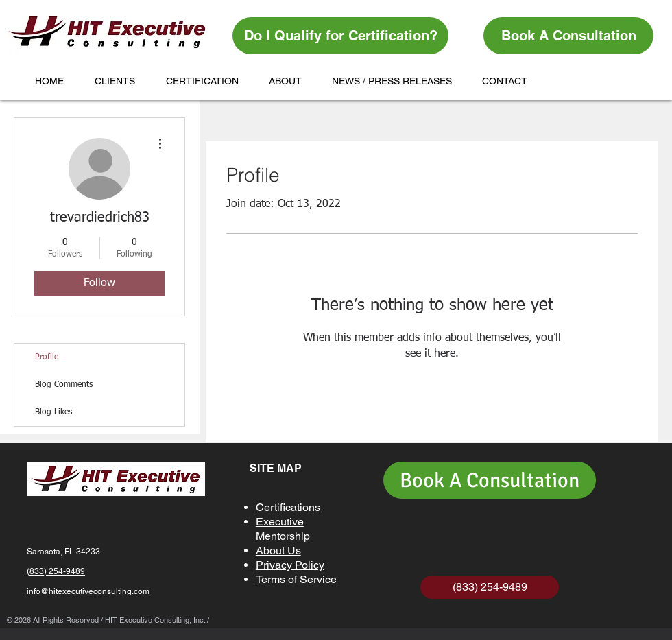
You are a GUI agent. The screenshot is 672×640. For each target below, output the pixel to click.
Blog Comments (64, 385)
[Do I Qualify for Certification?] (340, 36)
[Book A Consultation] (568, 36)
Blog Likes (53, 412)
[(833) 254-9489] (490, 587)
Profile (47, 357)
